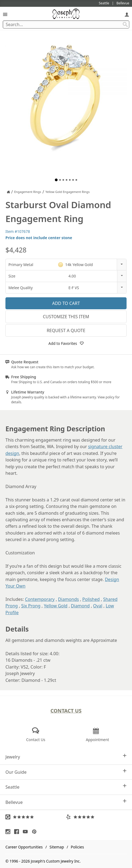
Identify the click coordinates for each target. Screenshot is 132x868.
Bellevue (66, 802)
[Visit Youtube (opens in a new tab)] (27, 832)
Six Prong (31, 606)
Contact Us (66, 711)
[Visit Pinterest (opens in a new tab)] (36, 832)
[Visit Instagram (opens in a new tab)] (9, 832)
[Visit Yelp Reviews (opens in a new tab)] (96, 817)
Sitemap (57, 847)
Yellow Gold (56, 606)
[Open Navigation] (5, 14)
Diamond (80, 606)
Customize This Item (66, 317)
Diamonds (69, 599)
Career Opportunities (24, 847)
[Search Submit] (125, 24)
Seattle (66, 787)
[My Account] (127, 14)
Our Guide (66, 772)
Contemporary (40, 599)
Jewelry (66, 757)
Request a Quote (66, 330)
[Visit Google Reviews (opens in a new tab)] (36, 817)
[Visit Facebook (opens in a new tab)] (18, 832)
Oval (98, 606)
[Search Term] (66, 24)
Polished (91, 599)
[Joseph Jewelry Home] (8, 192)
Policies (77, 847)
